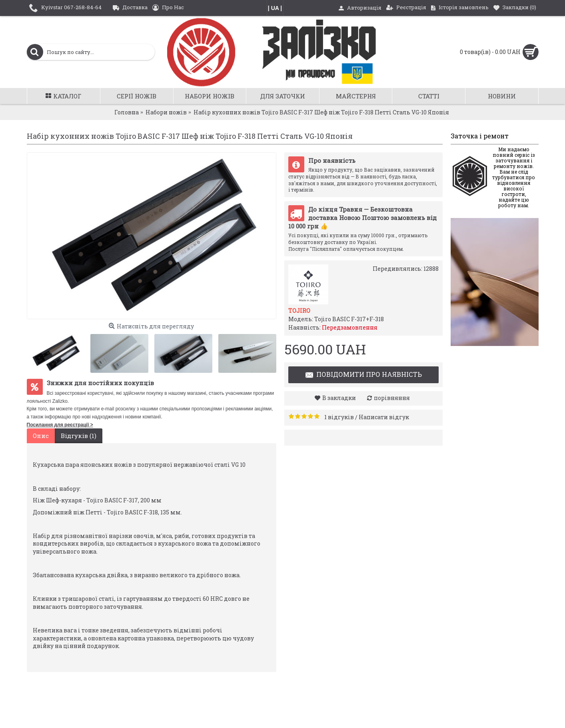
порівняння (392, 398)
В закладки (339, 398)
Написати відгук (384, 417)
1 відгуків (339, 417)
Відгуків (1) (79, 436)
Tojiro (299, 311)
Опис (41, 436)
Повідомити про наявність (363, 375)
